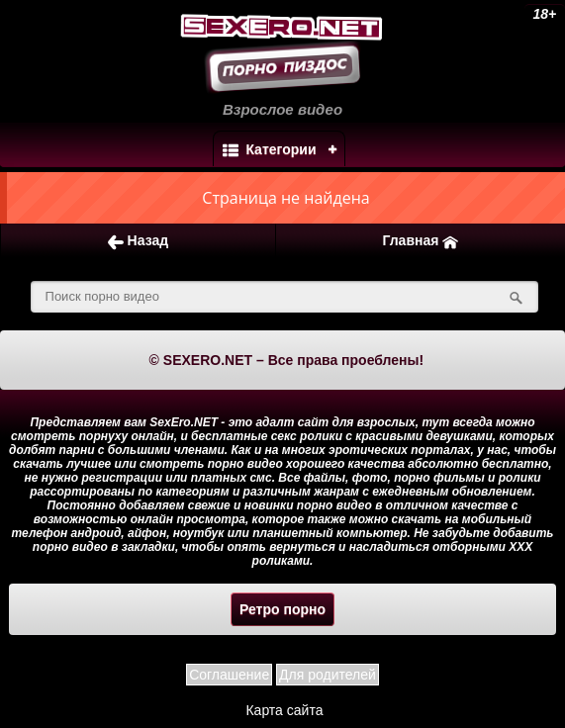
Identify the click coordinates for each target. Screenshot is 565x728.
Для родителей (328, 675)
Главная (420, 241)
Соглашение (229, 675)
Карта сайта (284, 710)
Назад (138, 241)
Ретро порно (282, 609)
